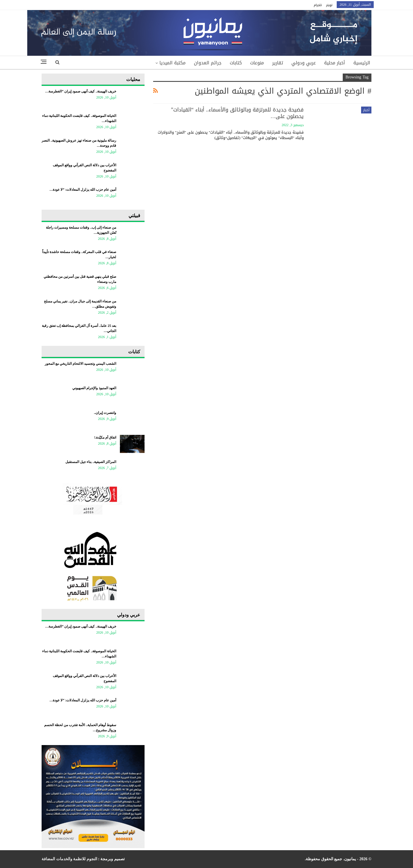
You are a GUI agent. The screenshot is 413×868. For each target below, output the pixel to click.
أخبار (366, 110)
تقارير (278, 63)
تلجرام (318, 5)
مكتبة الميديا (173, 63)
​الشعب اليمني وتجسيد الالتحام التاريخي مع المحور (80, 364)
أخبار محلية (335, 63)
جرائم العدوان (208, 63)
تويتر (329, 5)
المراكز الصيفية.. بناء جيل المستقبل (91, 462)
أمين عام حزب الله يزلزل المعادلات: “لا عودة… (83, 190)
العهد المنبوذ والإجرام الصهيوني (94, 388)
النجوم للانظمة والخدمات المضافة (69, 859)
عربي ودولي (304, 63)
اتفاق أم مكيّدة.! (105, 437)
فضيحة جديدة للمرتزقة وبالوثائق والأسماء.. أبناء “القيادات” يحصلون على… (237, 113)
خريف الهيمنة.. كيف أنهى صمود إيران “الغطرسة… (81, 91)
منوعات (257, 63)
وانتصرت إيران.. (105, 413)
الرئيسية (362, 63)
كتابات (236, 63)
